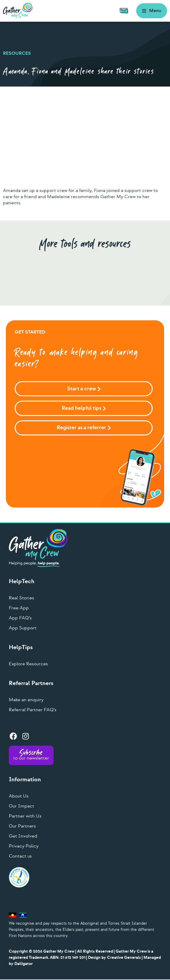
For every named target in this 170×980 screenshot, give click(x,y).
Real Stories (21, 598)
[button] (152, 11)
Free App (19, 608)
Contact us (20, 857)
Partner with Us (25, 817)
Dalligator (24, 964)
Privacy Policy (24, 847)
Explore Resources (28, 664)
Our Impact (21, 807)
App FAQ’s (20, 618)
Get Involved (23, 837)
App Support (23, 629)
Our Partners (22, 827)
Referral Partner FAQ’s (33, 710)
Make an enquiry (26, 700)
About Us (19, 797)
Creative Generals (124, 958)
